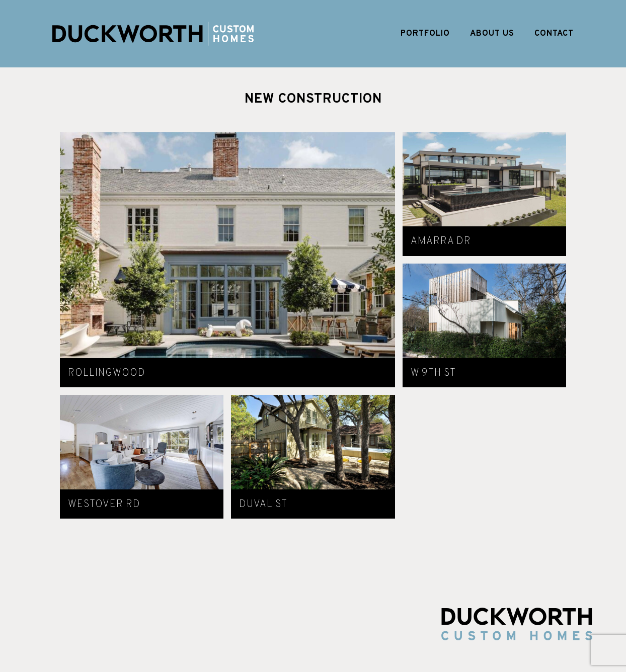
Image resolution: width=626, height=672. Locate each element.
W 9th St (433, 373)
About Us (492, 34)
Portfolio (425, 34)
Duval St (263, 505)
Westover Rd (104, 505)
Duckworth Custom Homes (153, 34)
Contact (554, 34)
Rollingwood (107, 373)
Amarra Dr (441, 241)
